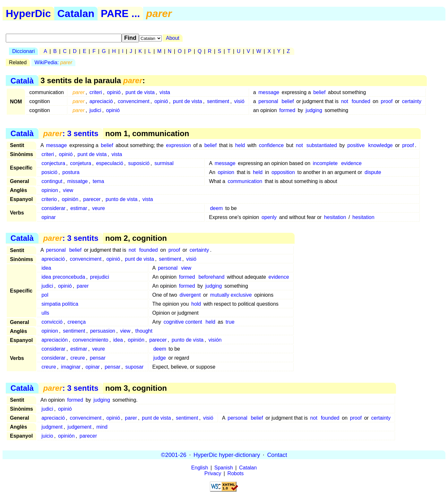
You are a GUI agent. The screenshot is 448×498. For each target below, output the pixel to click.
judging (314, 110)
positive (356, 145)
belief (319, 92)
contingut (52, 181)
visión (215, 340)
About (173, 38)
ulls (45, 313)
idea (46, 268)
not (345, 101)
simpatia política (60, 304)
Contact (277, 455)
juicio (47, 436)
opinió (114, 92)
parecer (92, 199)
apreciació (101, 101)
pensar (98, 358)
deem (216, 208)
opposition (283, 172)
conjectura (53, 163)
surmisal (164, 163)
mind (102, 427)
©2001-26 (174, 455)
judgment (52, 427)
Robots (236, 473)
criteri (96, 92)
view (68, 190)
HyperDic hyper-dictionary (227, 455)
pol (45, 295)
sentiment (218, 101)
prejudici (100, 277)
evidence (351, 163)
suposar (134, 367)
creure (78, 358)
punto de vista (122, 199)
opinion (226, 172)
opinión (70, 199)
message (269, 92)
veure (99, 208)
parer (83, 286)
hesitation (335, 217)
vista (165, 92)
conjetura (81, 163)
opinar (48, 217)
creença (77, 322)
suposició (139, 163)
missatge (77, 181)
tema (99, 181)
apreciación (55, 340)
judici (95, 110)
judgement (79, 427)
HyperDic (28, 13)
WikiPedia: (53, 62)
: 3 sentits (71, 133)
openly (269, 217)
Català (22, 80)
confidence (271, 145)
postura (71, 172)
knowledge (380, 145)
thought (144, 331)
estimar (79, 208)
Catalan (76, 13)
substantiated (322, 145)
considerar (53, 208)
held (240, 145)
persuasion (103, 331)
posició (49, 172)
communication (245, 181)
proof (387, 101)
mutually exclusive (231, 295)
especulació (110, 163)
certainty (412, 101)
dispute (373, 172)
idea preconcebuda (63, 277)
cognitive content (183, 322)
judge (160, 358)
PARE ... (120, 13)
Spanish (224, 468)
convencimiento (90, 340)
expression (178, 145)
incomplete (325, 163)
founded (361, 101)
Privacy (213, 473)
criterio (49, 199)
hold (196, 304)
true (230, 322)
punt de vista (140, 92)
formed (287, 110)
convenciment (134, 101)
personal (268, 101)
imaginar (71, 367)
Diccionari (23, 51)
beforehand (211, 277)
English (200, 468)
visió (239, 101)
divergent (190, 295)
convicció (52, 322)
